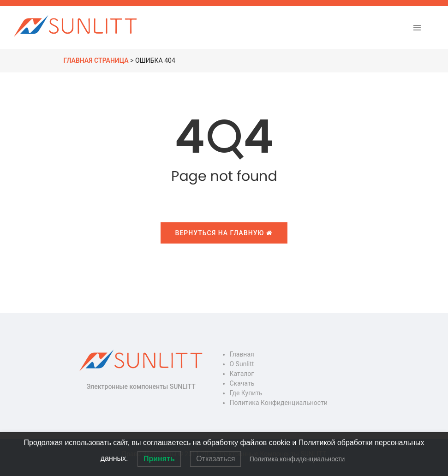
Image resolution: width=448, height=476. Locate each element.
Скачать (242, 383)
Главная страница (96, 60)
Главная (242, 354)
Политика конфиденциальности (279, 403)
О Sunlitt (242, 364)
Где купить (246, 393)
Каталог (242, 374)
